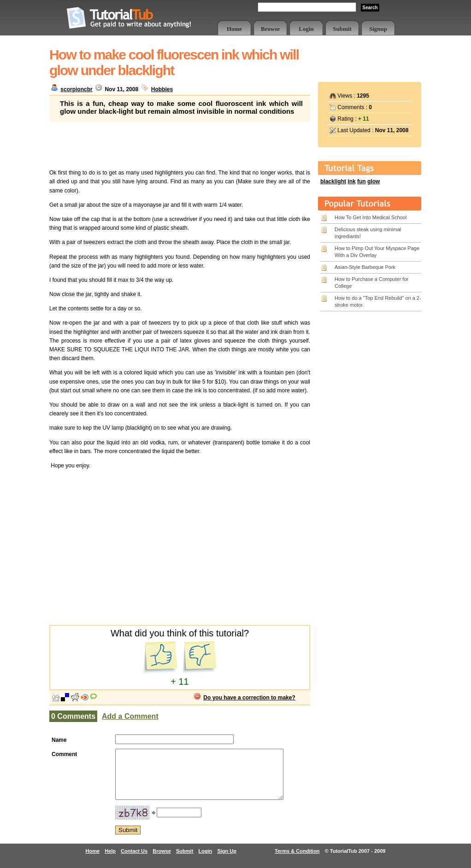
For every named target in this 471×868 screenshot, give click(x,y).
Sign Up (227, 861)
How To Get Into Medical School (371, 217)
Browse (270, 29)
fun (362, 181)
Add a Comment (130, 716)
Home (234, 29)
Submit (342, 29)
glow (374, 181)
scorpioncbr (76, 89)
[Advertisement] (180, 145)
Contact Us (134, 861)
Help (110, 861)
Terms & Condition (297, 861)
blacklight (333, 181)
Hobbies (162, 89)
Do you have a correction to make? (249, 698)
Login (306, 29)
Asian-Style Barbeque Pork (365, 267)
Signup (378, 29)
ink (351, 181)
